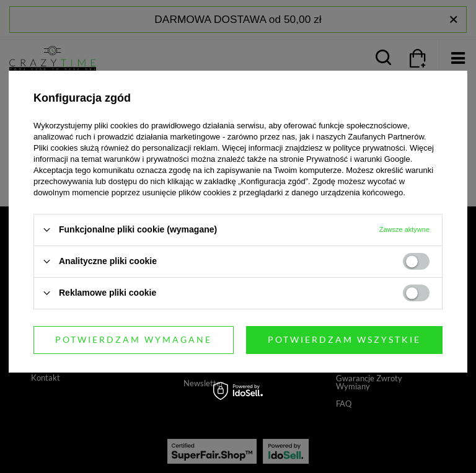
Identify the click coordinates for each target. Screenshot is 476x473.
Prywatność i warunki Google (358, 159)
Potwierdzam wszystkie (344, 339)
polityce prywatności (369, 148)
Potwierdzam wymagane (134, 339)
